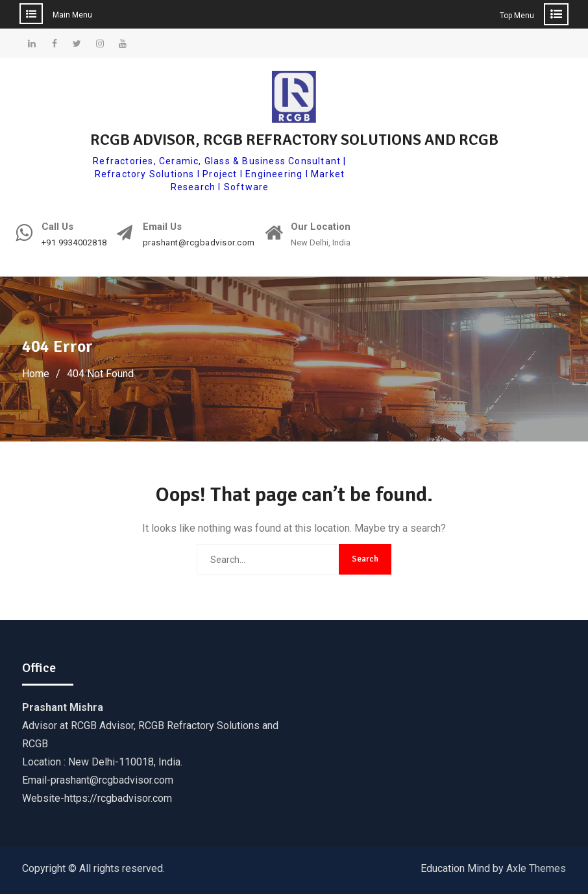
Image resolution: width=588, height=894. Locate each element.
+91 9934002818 (74, 243)
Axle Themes (536, 868)
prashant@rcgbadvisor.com (199, 243)
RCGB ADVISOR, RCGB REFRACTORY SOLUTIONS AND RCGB (294, 140)
